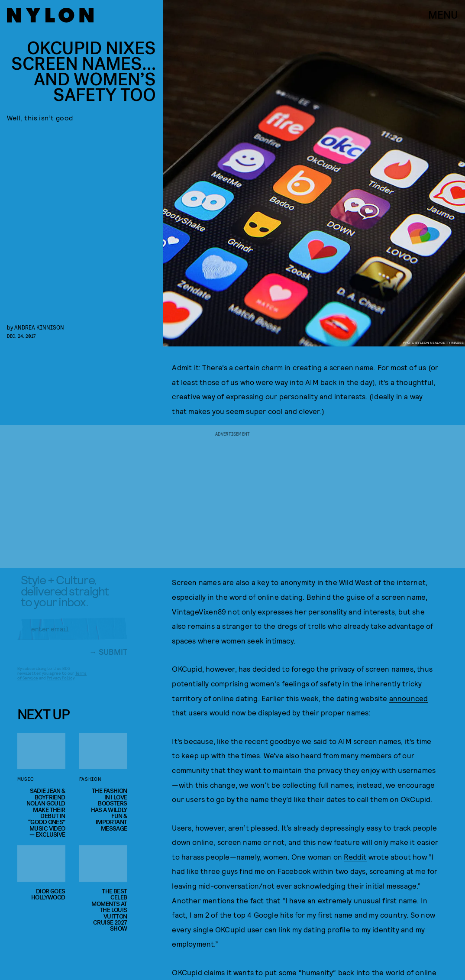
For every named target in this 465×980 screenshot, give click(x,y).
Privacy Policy (60, 684)
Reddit (355, 857)
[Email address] (72, 635)
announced (409, 698)
